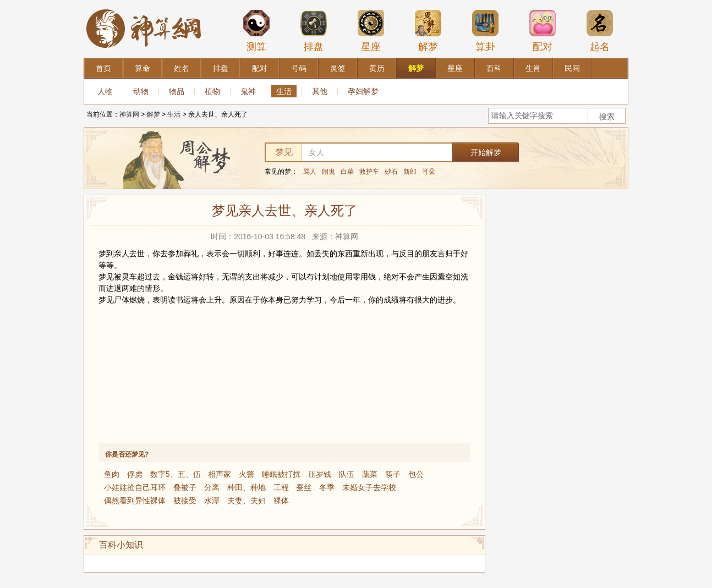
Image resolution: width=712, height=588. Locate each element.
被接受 (185, 501)
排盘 (314, 31)
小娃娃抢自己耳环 (135, 487)
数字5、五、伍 (176, 474)
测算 (256, 31)
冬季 (327, 487)
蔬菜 (370, 474)
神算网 (129, 114)
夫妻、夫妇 (247, 501)
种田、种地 (247, 487)
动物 (141, 91)
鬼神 (248, 91)
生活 (284, 91)
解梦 (428, 31)
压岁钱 (320, 474)
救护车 (369, 172)
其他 (320, 91)
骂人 (310, 172)
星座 (371, 31)
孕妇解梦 (363, 91)
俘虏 (135, 474)
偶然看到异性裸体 (135, 501)
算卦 (485, 31)
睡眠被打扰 (281, 474)
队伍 (347, 474)
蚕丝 (304, 487)
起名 (600, 31)
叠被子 (185, 487)
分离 (212, 487)
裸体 (281, 501)
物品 (177, 91)
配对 (543, 31)
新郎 (410, 172)
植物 (212, 91)
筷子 (393, 474)
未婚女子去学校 (369, 487)
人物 (105, 91)
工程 (281, 487)
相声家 (220, 474)
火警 (247, 474)
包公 (416, 474)
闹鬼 (328, 172)
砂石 (391, 172)
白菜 (347, 172)
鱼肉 (112, 474)
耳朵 (429, 172)
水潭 (212, 501)
